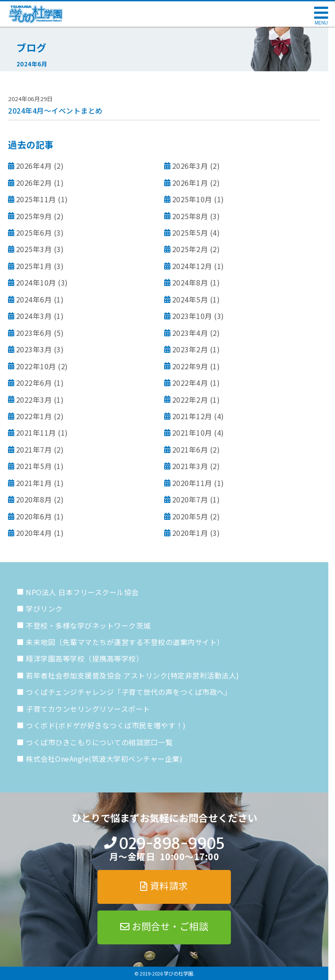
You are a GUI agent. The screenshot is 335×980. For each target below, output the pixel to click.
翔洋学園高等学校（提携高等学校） (85, 658)
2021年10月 (192, 433)
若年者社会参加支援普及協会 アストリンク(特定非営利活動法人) (133, 675)
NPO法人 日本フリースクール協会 (82, 592)
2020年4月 (34, 533)
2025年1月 (34, 266)
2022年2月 (190, 400)
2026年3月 (190, 166)
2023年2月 (190, 349)
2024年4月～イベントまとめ (55, 110)
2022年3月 (34, 400)
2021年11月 (36, 433)
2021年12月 (192, 416)
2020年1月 (190, 533)
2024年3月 (34, 316)
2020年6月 (34, 516)
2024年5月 (190, 299)
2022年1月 (34, 416)
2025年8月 (190, 216)
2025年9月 (34, 216)
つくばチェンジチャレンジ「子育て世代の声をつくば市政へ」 (129, 692)
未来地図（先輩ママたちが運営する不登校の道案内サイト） (125, 642)
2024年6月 (34, 299)
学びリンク (44, 608)
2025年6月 (34, 233)
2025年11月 (36, 199)
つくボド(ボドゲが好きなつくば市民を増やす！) (106, 725)
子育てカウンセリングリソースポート (88, 709)
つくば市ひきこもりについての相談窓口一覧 (99, 742)
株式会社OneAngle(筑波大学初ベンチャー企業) (104, 759)
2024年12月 (192, 266)
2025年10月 (192, 199)
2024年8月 (190, 282)
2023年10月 (192, 316)
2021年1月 (34, 483)
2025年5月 (190, 233)
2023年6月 (34, 333)
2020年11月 (192, 483)
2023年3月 (34, 349)
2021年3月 (190, 466)
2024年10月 (36, 282)
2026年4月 (34, 166)
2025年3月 (34, 249)
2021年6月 (190, 449)
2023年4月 (190, 333)
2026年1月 (190, 183)
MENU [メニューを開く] (321, 23)
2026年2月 (34, 183)
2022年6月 (34, 383)
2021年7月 (34, 449)
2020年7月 (190, 499)
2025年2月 (190, 249)
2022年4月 (190, 383)
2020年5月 (190, 516)
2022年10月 (36, 366)
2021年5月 (34, 466)
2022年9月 (190, 366)
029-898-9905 (172, 843)
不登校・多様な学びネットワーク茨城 (88, 625)
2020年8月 (34, 499)
